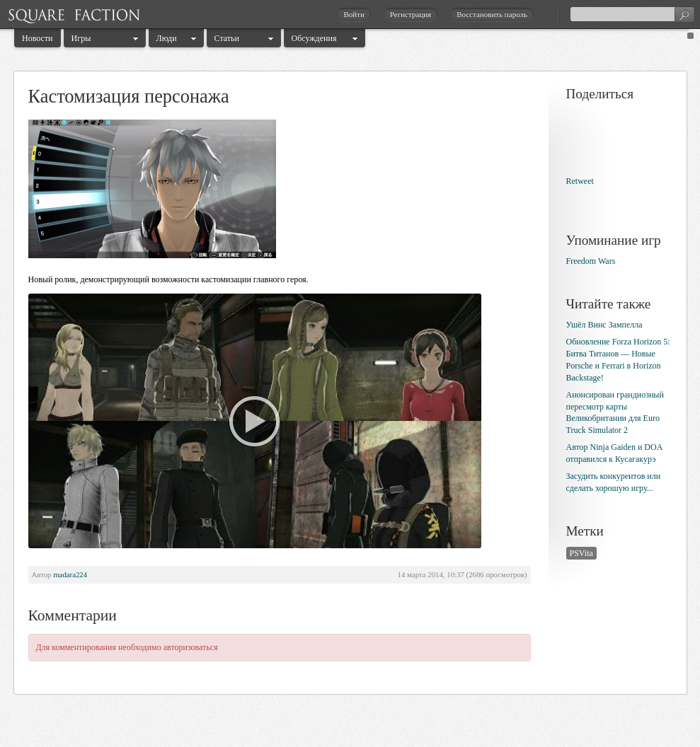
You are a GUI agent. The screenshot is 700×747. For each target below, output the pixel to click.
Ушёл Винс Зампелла (604, 325)
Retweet (580, 181)
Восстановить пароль (492, 14)
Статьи (227, 38)
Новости (38, 38)
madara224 (70, 574)
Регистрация (411, 14)
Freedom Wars (591, 261)
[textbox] (632, 14)
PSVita (581, 553)
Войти (354, 14)
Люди (167, 38)
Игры (81, 38)
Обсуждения (314, 38)
